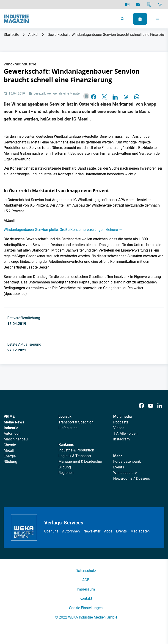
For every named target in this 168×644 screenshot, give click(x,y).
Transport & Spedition (76, 422)
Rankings (66, 444)
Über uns (51, 531)
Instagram (121, 439)
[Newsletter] (138, 5)
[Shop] (160, 5)
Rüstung (10, 462)
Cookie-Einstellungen (86, 608)
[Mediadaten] (149, 5)
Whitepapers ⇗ (125, 473)
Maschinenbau (16, 439)
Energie (10, 456)
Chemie (10, 445)
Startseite (11, 35)
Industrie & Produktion (76, 450)
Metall (9, 450)
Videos (119, 428)
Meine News (14, 422)
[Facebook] (141, 406)
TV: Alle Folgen (125, 433)
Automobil (12, 433)
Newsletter (92, 531)
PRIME (9, 416)
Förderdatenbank (127, 461)
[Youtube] (151, 406)
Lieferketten (68, 428)
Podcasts (121, 422)
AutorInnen (71, 531)
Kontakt (86, 598)
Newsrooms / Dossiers (132, 478)
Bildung (65, 467)
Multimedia (123, 416)
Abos (108, 531)
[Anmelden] (140, 19)
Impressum (86, 589)
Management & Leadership (80, 461)
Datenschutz (86, 571)
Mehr (118, 456)
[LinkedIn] (160, 406)
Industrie (11, 428)
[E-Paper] (127, 5)
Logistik (65, 416)
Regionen (66, 473)
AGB (86, 580)
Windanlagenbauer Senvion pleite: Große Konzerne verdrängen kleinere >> (63, 230)
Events (119, 467)
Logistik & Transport (75, 456)
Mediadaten (140, 531)
